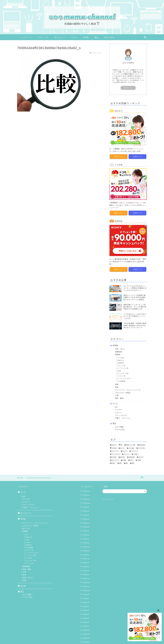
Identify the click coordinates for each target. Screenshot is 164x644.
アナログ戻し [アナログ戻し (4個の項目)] (142, 448)
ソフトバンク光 (123, 368)
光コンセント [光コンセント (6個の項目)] (115, 460)
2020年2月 (85, 565)
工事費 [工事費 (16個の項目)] (139, 460)
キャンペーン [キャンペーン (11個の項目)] (115, 451)
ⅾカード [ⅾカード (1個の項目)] (122, 448)
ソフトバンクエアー (125, 378)
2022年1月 (85, 516)
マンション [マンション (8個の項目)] (127, 454)
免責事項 (39, 641)
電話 (96, 37)
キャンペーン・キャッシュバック (128, 390)
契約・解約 (119, 398)
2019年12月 (86, 572)
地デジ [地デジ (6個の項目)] (132, 460)
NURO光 (121, 363)
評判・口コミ (120, 349)
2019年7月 (85, 590)
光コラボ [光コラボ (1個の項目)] (141, 457)
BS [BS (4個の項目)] (121, 445)
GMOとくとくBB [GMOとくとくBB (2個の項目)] (131, 445)
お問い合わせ (109, 37)
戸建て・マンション (123, 418)
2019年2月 (85, 607)
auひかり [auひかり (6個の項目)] (114, 445)
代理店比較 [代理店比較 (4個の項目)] (132, 457)
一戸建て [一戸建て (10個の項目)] (136, 454)
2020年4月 (85, 558)
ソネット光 (122, 376)
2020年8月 (85, 547)
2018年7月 (85, 628)
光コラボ (26, 529)
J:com (28, 542)
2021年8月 (85, 523)
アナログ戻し (120, 429)
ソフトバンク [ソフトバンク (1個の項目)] (135, 451)
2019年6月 (85, 593)
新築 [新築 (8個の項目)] (120, 463)
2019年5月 (85, 597)
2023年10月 (86, 491)
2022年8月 (85, 505)
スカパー (119, 412)
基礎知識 (119, 351)
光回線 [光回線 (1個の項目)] (124, 460)
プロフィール (43, 37)
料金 (117, 387)
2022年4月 (85, 509)
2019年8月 (85, 586)
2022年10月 (86, 502)
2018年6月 (85, 632)
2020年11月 (86, 540)
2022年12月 (86, 498)
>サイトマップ (108, 499)
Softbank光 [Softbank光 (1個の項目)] (142, 445)
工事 (117, 395)
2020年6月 (85, 554)
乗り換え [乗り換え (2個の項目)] (123, 457)
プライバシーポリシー (26, 641)
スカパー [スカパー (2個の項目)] (125, 451)
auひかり (121, 360)
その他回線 (122, 381)
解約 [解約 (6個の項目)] (127, 463)
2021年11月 (86, 519)
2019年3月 (85, 604)
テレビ (74, 37)
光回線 (86, 37)
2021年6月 (85, 526)
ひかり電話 (119, 427)
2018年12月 (86, 614)
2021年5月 (85, 530)
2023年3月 (85, 495)
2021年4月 (85, 533)
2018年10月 (86, 621)
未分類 (23, 586)
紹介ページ (119, 156)
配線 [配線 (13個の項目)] (133, 463)
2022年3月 (85, 512)
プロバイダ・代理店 (123, 392)
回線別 (118, 354)
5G (27, 535)
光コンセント (60, 37)
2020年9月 (85, 544)
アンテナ (119, 409)
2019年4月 (85, 600)
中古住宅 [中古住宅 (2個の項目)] (114, 457)
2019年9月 (85, 582)
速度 (117, 384)
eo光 (120, 370)
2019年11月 (86, 576)
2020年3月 (85, 561)
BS (116, 407)
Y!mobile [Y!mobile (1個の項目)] (114, 448)
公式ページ (138, 156)
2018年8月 (85, 625)
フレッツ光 (122, 365)
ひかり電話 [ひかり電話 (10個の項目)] (131, 448)
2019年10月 (86, 579)
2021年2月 (85, 537)
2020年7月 (85, 551)
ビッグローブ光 (123, 373)
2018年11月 (86, 618)
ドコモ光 (121, 357)
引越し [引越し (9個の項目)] (113, 463)
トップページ (26, 37)
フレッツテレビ (121, 415)
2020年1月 (85, 568)
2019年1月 (85, 611)
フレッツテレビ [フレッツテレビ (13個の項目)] (116, 454)
